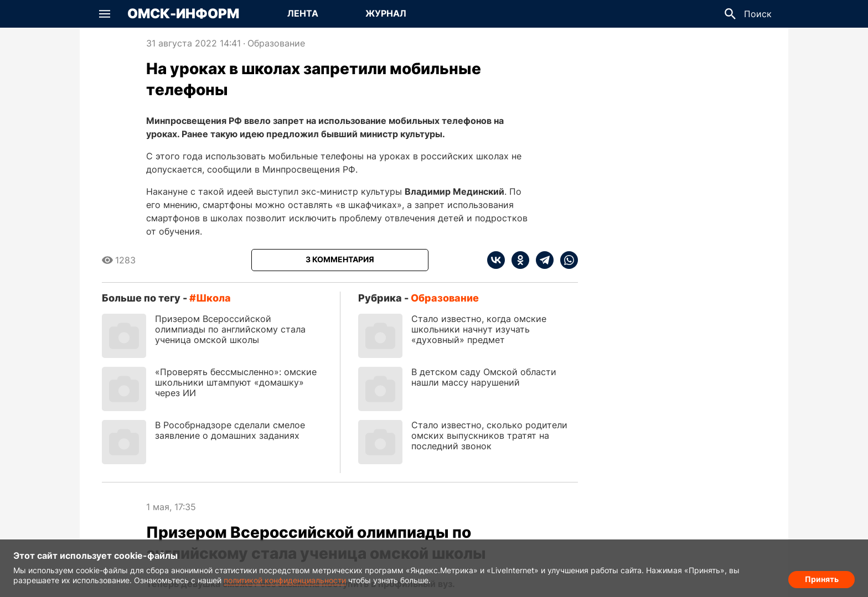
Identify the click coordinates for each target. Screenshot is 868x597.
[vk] (496, 260)
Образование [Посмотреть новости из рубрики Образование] (276, 43)
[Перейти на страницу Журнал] (386, 14)
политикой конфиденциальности (285, 580)
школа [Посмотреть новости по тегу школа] (213, 298)
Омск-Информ (183, 14)
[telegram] (541, 260)
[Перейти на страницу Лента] (303, 14)
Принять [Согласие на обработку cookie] (822, 578)
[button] (105, 14)
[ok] (517, 260)
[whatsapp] (566, 260)
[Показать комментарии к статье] (340, 260)
